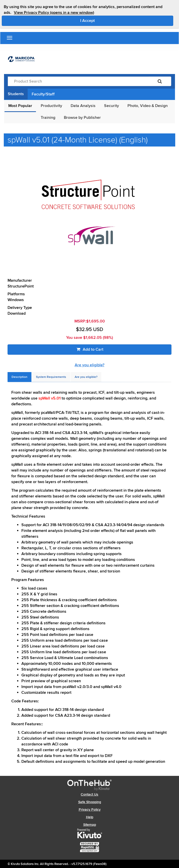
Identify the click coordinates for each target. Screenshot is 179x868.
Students (16, 94)
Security (111, 106)
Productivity (51, 106)
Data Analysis (83, 106)
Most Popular (20, 106)
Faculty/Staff (43, 94)
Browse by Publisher (82, 118)
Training (48, 118)
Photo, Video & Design (148, 106)
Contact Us (89, 794)
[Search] (160, 81)
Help (90, 817)
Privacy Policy (90, 809)
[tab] (19, 377)
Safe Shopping (90, 802)
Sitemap (90, 825)
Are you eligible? (89, 365)
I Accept (109, 20)
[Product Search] (78, 81)
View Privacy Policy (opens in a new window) (54, 13)
